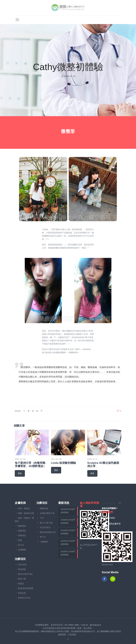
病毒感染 (22, 535)
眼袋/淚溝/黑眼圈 (26, 588)
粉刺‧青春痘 (24, 508)
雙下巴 (43, 537)
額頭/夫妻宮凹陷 (25, 574)
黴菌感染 (22, 526)
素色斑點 (22, 569)
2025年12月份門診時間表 (68, 543)
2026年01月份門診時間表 (68, 532)
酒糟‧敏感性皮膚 (26, 513)
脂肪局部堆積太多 (48, 532)
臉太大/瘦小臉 (46, 523)
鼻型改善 (22, 593)
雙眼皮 (21, 584)
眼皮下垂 (22, 579)
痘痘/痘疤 (22, 565)
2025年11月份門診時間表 (68, 553)
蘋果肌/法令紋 (24, 598)
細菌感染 (22, 531)
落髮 (20, 540)
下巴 (42, 518)
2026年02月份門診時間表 (68, 521)
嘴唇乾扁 (44, 508)
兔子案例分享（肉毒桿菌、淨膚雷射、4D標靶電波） (31, 464)
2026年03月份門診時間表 (68, 511)
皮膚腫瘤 (22, 550)
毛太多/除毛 (45, 527)
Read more (107, 565)
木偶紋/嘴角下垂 (47, 513)
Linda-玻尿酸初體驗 (63, 463)
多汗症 (21, 545)
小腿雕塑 (44, 542)
